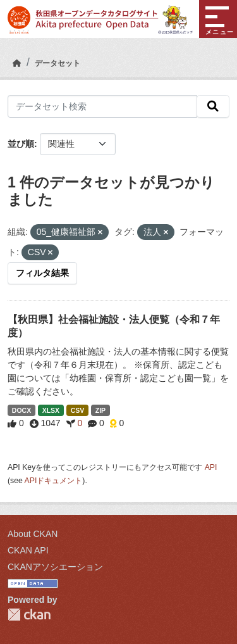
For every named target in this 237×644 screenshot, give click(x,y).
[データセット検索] (102, 106)
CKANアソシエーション (55, 567)
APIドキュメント (54, 481)
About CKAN (33, 534)
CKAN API (28, 550)
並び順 (21, 144)
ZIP (100, 410)
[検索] (213, 106)
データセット (58, 63)
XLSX (51, 410)
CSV (78, 410)
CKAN (29, 615)
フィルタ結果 (42, 273)
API (211, 467)
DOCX (21, 410)
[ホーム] (17, 63)
